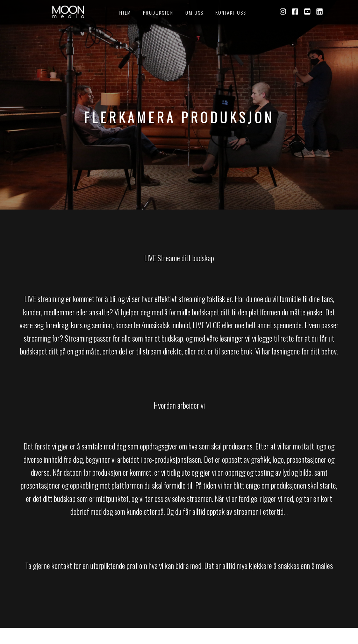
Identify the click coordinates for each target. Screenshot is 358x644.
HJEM (125, 12)
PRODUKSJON (158, 12)
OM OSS (194, 12)
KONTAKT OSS (231, 12)
